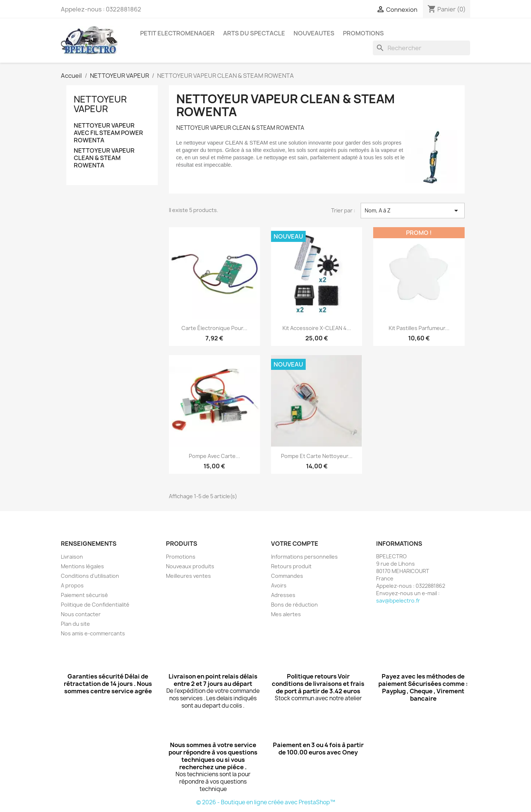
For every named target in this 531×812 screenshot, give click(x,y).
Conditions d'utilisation (90, 576)
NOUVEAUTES (314, 33)
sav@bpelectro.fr (398, 601)
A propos (72, 585)
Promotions (181, 557)
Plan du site (75, 624)
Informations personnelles (304, 557)
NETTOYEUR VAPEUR (100, 104)
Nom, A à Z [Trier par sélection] (413, 211)
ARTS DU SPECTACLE (254, 33)
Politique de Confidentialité (95, 605)
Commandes (287, 576)
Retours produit (291, 566)
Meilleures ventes (188, 576)
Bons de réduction (294, 605)
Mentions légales (82, 566)
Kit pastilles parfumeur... (419, 328)
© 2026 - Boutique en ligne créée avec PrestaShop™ (266, 802)
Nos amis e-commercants (93, 633)
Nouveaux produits (190, 566)
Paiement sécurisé (84, 595)
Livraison (72, 557)
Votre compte (295, 544)
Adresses (283, 595)
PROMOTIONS (363, 33)
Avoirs (279, 585)
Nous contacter (81, 614)
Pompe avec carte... (214, 456)
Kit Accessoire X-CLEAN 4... (317, 328)
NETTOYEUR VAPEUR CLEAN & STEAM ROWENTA (104, 158)
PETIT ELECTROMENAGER (177, 33)
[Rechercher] (421, 48)
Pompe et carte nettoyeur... (317, 456)
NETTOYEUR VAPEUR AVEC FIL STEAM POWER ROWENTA (108, 133)
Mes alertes (286, 614)
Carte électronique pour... (214, 328)
